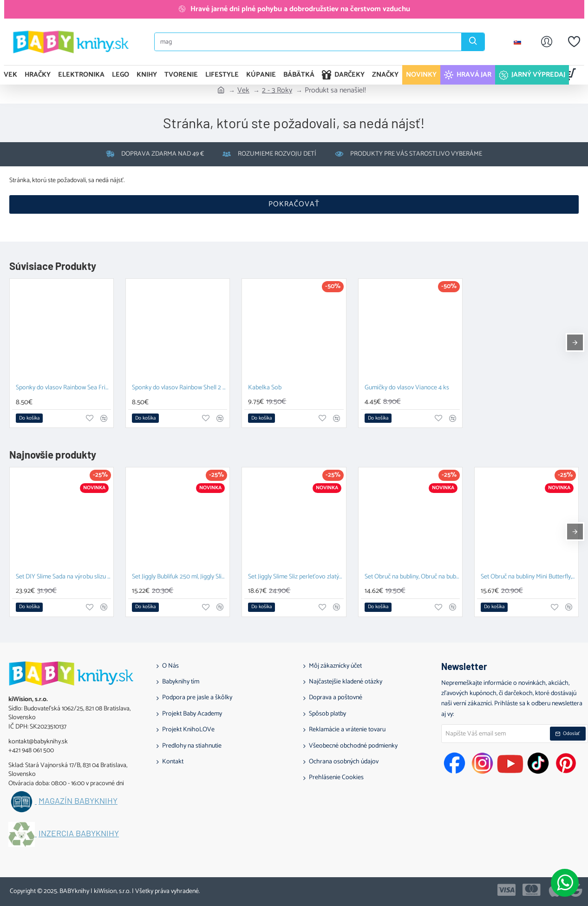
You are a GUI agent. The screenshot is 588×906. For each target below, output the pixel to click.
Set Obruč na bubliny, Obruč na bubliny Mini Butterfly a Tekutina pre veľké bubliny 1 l (412, 577)
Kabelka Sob (265, 388)
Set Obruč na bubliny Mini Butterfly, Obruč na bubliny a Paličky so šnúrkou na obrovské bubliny (528, 577)
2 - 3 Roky (277, 91)
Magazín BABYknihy (78, 801)
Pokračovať (294, 204)
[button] (29, 418)
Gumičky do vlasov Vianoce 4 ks (407, 388)
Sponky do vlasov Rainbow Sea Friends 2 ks (63, 388)
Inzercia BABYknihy (79, 834)
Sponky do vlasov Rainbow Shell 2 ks (180, 388)
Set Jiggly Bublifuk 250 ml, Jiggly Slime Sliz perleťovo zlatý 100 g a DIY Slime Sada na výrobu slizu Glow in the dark (180, 577)
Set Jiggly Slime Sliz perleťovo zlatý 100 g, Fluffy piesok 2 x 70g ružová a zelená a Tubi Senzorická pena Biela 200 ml (296, 577)
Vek (243, 91)
